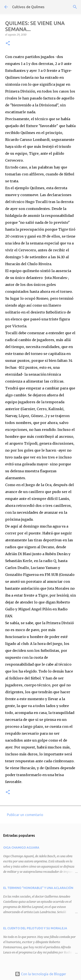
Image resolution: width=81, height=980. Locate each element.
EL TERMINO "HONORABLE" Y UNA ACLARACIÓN (38, 888)
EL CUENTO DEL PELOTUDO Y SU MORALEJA (35, 928)
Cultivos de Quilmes (28, 7)
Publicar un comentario (25, 815)
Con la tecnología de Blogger (40, 974)
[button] (8, 43)
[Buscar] (75, 7)
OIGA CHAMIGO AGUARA (21, 848)
